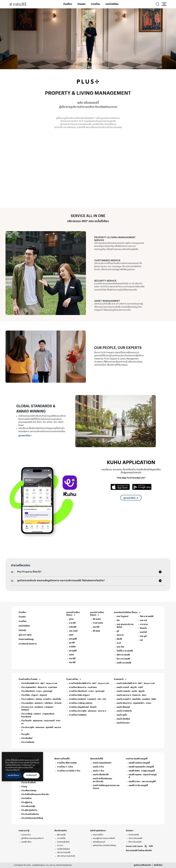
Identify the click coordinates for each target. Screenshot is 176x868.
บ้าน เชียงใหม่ (27, 738)
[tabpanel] (88, 39)
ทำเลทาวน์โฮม (74, 679)
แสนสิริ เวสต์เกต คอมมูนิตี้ (139, 763)
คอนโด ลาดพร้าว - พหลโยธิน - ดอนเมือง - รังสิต (136, 699)
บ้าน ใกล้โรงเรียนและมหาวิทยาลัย (35, 794)
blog (149, 854)
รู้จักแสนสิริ (61, 835)
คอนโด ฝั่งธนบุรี (123, 707)
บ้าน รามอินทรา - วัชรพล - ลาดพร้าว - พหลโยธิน (41, 699)
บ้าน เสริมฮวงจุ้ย (28, 806)
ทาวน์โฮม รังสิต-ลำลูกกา (79, 695)
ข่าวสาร (60, 845)
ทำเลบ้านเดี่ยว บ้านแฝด (30, 679)
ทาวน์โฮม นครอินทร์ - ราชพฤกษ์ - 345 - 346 (88, 699)
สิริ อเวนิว (97, 619)
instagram (135, 854)
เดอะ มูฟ (143, 636)
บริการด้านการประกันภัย (66, 856)
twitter (131, 854)
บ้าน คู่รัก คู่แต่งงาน (29, 810)
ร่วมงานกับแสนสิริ (135, 838)
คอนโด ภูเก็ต (122, 715)
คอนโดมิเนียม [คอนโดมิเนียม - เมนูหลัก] (112, 4)
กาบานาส (144, 624)
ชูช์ (118, 631)
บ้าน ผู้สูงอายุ (27, 802)
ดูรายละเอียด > (25, 447)
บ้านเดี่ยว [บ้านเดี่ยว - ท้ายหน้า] (22, 612)
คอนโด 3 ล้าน (98, 767)
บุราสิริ (72, 643)
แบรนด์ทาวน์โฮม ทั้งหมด (97, 614)
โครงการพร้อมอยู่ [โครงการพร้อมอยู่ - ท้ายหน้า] (26, 639)
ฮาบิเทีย (72, 647)
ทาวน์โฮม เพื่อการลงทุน (67, 763)
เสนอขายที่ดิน (98, 835)
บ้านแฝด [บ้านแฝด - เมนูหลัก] (81, 4)
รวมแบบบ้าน (26, 835)
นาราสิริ (72, 623)
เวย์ (141, 640)
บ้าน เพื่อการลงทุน (29, 791)
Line (143, 854)
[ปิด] (40, 756)
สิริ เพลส (96, 631)
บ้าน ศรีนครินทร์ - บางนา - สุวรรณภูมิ (37, 691)
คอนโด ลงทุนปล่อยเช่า (102, 763)
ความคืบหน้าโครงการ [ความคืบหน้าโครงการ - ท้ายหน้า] (28, 644)
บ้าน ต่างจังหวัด (28, 742)
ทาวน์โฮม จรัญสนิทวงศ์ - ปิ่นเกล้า (83, 707)
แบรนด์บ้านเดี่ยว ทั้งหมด (73, 614)
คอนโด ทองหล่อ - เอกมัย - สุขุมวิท (131, 691)
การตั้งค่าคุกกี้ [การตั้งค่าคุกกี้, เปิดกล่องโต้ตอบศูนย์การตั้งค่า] (31, 775)
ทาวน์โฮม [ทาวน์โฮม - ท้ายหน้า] (23, 621)
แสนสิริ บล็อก (26, 842)
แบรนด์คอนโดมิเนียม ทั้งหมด (127, 612)
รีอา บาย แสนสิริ (123, 659)
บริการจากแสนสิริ (64, 852)
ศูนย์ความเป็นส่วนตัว (142, 865)
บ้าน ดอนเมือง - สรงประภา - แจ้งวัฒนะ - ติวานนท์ (41, 703)
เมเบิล (71, 655)
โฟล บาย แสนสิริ (147, 616)
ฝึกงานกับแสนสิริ (135, 842)
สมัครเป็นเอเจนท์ (99, 842)
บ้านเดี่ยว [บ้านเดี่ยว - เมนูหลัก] (68, 4)
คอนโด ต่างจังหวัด (124, 711)
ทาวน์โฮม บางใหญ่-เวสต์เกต (81, 703)
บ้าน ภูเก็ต (25, 734)
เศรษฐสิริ (73, 639)
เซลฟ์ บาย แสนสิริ (124, 663)
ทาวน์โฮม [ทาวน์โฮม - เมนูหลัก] (95, 4)
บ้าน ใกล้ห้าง (26, 798)
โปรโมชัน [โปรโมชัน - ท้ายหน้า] (22, 630)
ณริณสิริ (73, 627)
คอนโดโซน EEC (123, 723)
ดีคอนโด (143, 628)
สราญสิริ (73, 651)
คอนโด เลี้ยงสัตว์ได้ (101, 775)
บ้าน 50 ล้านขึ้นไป (29, 783)
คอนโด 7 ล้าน (98, 771)
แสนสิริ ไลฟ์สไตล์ (63, 849)
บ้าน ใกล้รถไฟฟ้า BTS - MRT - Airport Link (39, 683)
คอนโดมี (143, 632)
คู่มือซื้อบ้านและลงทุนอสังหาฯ (32, 838)
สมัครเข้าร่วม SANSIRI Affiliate (105, 845)
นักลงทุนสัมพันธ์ (63, 842)
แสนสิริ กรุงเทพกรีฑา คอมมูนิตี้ (141, 767)
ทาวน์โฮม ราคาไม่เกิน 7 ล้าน (69, 771)
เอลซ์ (71, 635)
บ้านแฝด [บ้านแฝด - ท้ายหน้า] (22, 617)
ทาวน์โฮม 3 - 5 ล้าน (65, 767)
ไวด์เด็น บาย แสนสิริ (125, 651)
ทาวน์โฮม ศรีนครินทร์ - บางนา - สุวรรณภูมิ (87, 691)
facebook (127, 854)
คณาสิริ (72, 658)
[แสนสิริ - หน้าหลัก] (18, 4)
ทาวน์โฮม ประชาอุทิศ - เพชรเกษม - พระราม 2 (88, 711)
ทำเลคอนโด (120, 679)
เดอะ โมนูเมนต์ (122, 616)
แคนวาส (120, 635)
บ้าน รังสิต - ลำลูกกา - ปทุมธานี (34, 695)
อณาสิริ (72, 662)
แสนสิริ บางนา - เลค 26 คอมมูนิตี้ (142, 781)
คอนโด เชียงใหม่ (123, 719)
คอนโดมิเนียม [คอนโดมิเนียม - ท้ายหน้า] (24, 626)
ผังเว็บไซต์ (158, 865)
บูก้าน (71, 619)
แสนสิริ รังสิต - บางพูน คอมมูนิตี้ (142, 771)
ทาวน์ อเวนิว (98, 623)
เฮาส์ (119, 643)
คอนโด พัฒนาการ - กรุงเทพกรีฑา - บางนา (134, 703)
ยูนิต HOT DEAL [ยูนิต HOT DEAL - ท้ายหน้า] (25, 635)
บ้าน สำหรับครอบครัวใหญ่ (32, 818)
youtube (139, 854)
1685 (148, 846)
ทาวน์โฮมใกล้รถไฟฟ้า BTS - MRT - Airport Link (89, 683)
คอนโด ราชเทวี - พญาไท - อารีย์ (130, 687)
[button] (164, 4)
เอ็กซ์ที (119, 639)
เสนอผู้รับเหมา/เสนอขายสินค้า (104, 838)
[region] (22, 767)
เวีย (118, 620)
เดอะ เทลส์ (73, 631)
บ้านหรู (24, 787)
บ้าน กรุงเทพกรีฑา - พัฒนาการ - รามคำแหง (39, 687)
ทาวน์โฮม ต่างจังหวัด (78, 715)
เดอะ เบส (143, 620)
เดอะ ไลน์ (120, 647)
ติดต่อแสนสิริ (134, 835)
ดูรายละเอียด (131, 498)
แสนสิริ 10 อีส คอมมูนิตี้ (138, 785)
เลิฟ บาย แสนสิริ (123, 655)
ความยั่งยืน (61, 838)
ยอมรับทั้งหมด (13, 775)
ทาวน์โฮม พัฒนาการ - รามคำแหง (83, 687)
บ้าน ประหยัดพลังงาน (30, 814)
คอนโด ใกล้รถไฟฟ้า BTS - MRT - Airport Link (136, 683)
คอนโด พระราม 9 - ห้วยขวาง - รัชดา (132, 695)
